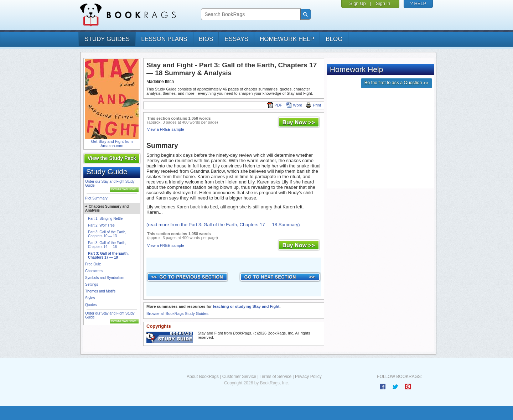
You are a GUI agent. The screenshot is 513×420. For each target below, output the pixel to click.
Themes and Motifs (100, 291)
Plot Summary (96, 198)
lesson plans (164, 39)
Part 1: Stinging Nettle (105, 219)
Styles (90, 298)
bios (206, 39)
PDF (275, 105)
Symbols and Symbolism (105, 278)
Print (313, 105)
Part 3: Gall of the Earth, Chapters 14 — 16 (107, 245)
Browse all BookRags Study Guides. (178, 313)
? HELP (418, 3)
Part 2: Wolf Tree (101, 225)
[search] (250, 14)
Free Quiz (93, 264)
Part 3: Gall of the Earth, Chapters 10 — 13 (107, 234)
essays (236, 39)
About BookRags (203, 377)
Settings (92, 284)
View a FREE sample (166, 129)
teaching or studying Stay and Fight (246, 306)
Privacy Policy (308, 377)
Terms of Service (276, 377)
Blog (334, 39)
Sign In (383, 3)
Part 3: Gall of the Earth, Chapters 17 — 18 (108, 255)
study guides (107, 39)
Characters (94, 271)
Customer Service (239, 377)
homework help (287, 39)
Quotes (91, 305)
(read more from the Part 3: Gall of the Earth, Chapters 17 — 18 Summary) (223, 225)
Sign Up (358, 3)
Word (294, 105)
